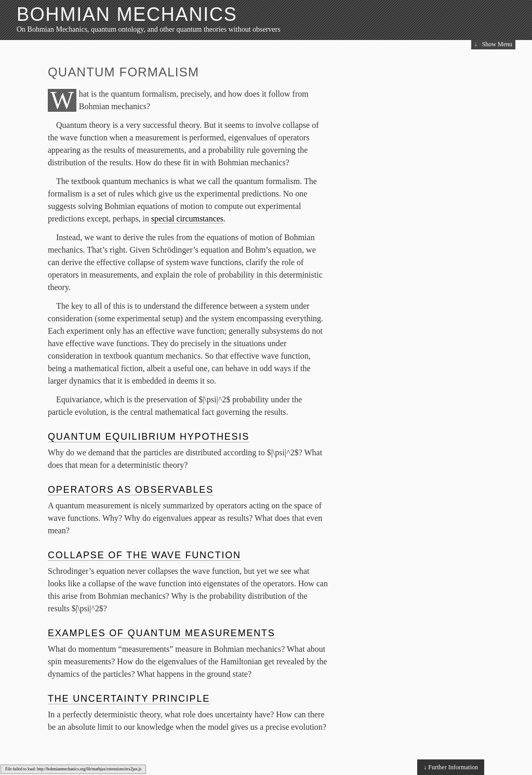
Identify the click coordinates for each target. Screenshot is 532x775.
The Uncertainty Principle (129, 699)
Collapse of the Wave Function (144, 555)
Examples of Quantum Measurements (162, 633)
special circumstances (187, 219)
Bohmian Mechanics (127, 14)
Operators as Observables (131, 490)
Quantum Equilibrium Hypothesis (149, 437)
